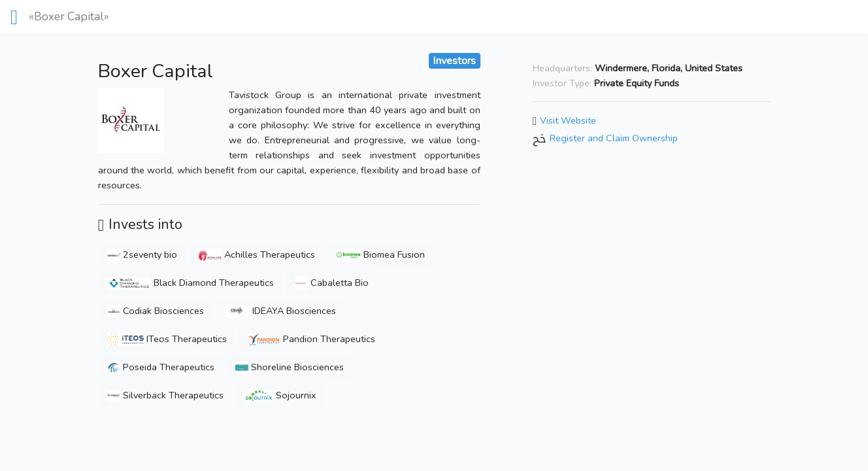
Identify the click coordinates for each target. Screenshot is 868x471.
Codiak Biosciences (156, 311)
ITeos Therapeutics (167, 339)
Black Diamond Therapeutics (191, 283)
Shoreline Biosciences (290, 367)
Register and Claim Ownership (614, 139)
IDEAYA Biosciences (280, 311)
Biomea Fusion (380, 254)
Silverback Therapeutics (165, 395)
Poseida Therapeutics (161, 367)
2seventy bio (142, 254)
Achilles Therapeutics (257, 254)
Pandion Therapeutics (311, 339)
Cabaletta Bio (332, 283)
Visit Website (568, 120)
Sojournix (281, 395)
